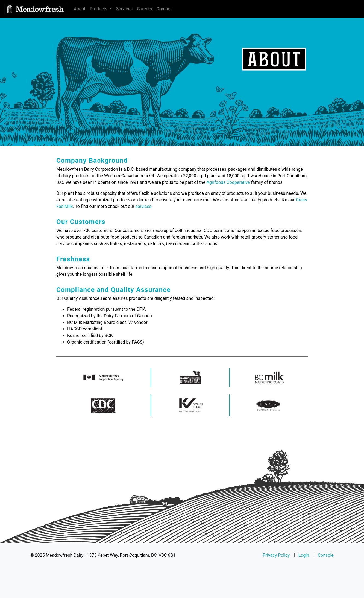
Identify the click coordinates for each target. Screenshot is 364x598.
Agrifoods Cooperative (228, 182)
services (143, 206)
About (80, 9)
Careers (144, 9)
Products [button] (99, 9)
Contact (164, 9)
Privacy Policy (276, 555)
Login (304, 555)
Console (326, 555)
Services (124, 9)
